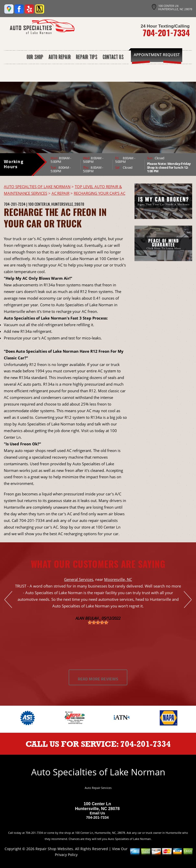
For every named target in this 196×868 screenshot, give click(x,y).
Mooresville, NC (118, 579)
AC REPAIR (60, 193)
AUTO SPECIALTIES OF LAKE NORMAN (37, 187)
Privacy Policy (66, 855)
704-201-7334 (166, 33)
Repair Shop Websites (54, 849)
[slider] (98, 622)
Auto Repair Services (98, 788)
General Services (79, 579)
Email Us (97, 813)
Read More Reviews (98, 679)
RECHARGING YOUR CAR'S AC (100, 193)
